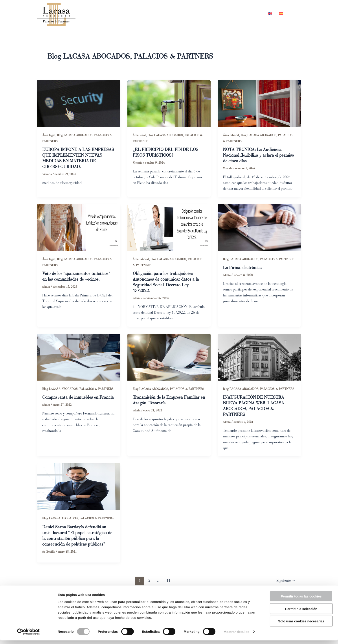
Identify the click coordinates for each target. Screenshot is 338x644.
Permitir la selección (301, 612)
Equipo (185, 13)
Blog (230, 13)
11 (168, 581)
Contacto (251, 13)
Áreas (209, 13)
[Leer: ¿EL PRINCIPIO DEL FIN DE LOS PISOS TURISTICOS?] (169, 103)
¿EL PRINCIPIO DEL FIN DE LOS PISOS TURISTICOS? (166, 153)
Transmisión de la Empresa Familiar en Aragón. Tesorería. (168, 401)
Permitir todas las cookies (301, 600)
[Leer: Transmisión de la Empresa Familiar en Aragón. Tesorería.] (169, 357)
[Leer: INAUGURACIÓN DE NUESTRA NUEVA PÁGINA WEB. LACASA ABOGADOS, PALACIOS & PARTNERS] (259, 357)
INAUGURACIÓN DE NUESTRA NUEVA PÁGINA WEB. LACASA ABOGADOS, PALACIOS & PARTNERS (254, 406)
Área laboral (231, 135)
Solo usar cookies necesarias (301, 625)
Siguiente (285, 581)
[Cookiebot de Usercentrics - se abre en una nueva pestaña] (28, 635)
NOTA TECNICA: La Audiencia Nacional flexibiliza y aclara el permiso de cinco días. (253, 155)
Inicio (163, 13)
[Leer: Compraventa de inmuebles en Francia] (79, 357)
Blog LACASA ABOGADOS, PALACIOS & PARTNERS (259, 259)
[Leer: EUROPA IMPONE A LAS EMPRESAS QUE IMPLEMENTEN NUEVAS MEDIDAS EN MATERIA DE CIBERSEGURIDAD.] (79, 103)
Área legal (49, 135)
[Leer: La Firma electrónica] (259, 227)
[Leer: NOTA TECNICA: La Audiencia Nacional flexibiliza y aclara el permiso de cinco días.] (259, 103)
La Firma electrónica (243, 268)
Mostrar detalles (236, 635)
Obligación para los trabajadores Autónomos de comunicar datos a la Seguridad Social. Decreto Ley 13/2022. (167, 283)
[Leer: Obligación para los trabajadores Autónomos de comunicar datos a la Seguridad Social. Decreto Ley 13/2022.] (169, 227)
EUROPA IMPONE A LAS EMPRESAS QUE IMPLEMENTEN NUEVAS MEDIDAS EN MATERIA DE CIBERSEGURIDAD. (75, 158)
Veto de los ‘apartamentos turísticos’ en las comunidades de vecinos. (77, 277)
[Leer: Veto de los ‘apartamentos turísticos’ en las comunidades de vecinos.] (79, 227)
